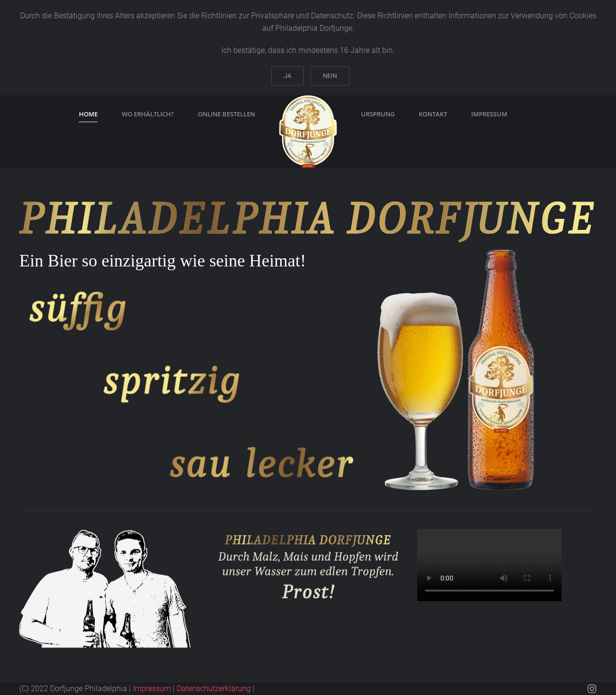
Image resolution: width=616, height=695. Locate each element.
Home (88, 114)
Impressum (152, 689)
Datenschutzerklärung (214, 689)
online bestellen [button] (226, 114)
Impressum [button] (489, 114)
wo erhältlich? (148, 114)
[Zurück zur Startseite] (308, 132)
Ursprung (378, 114)
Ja (288, 76)
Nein (330, 76)
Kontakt (433, 114)
